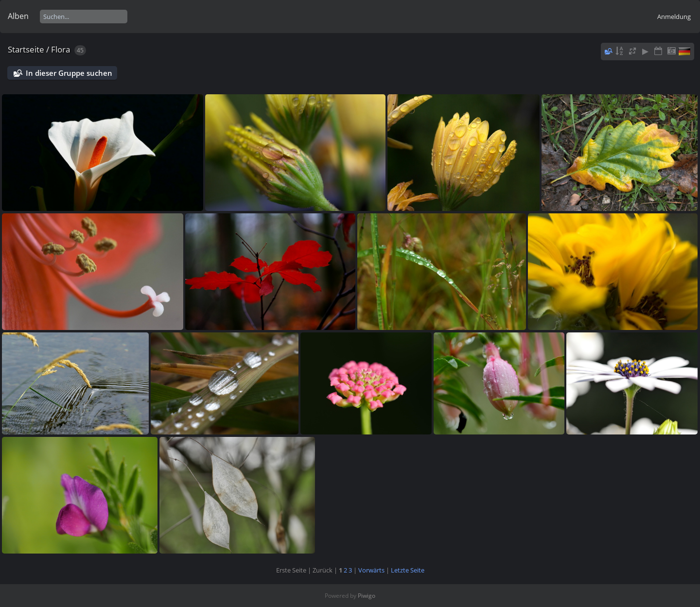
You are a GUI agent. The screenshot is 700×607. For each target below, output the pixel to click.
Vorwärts (371, 570)
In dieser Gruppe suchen (69, 73)
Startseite (26, 49)
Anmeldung (674, 17)
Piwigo (367, 596)
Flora (61, 49)
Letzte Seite (408, 570)
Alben (18, 16)
